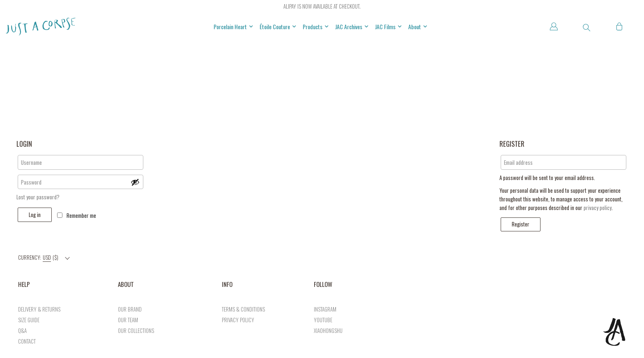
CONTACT (27, 341)
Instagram (325, 309)
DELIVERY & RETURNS (39, 309)
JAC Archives (352, 27)
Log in (35, 215)
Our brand (130, 309)
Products (316, 27)
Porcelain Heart (233, 27)
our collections (136, 330)
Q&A (22, 330)
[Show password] (135, 182)
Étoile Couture (278, 27)
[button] (586, 28)
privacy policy (598, 208)
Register (521, 224)
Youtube (323, 320)
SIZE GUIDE (29, 320)
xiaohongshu (328, 330)
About (418, 27)
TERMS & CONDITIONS (243, 309)
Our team (128, 320)
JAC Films (388, 27)
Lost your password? (38, 197)
